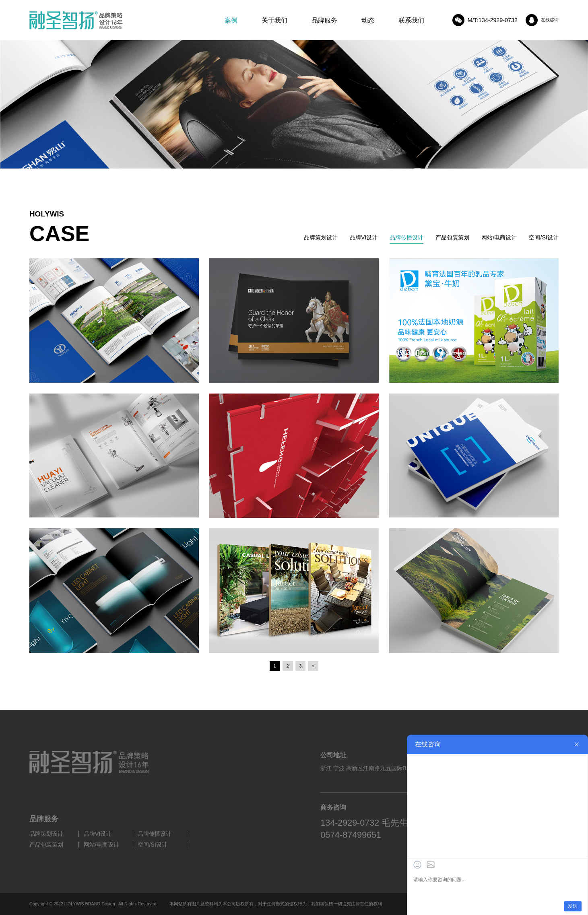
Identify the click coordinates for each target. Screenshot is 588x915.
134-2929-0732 (350, 823)
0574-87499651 (351, 835)
